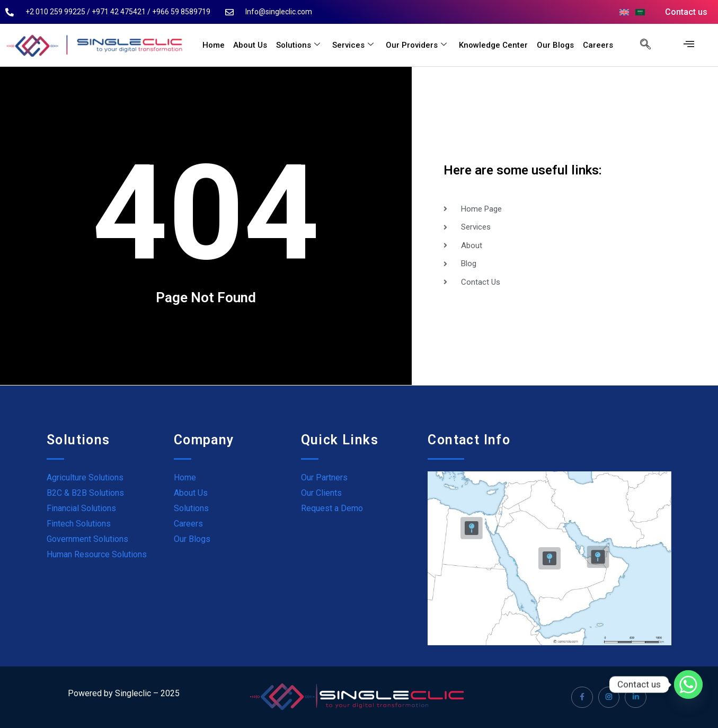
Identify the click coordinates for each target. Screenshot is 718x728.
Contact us (686, 12)
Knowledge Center (494, 45)
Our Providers (418, 45)
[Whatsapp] (688, 685)
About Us (253, 45)
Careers (598, 45)
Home (217, 45)
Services (355, 45)
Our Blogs (556, 45)
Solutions (301, 45)
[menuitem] (624, 12)
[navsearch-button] (640, 45)
